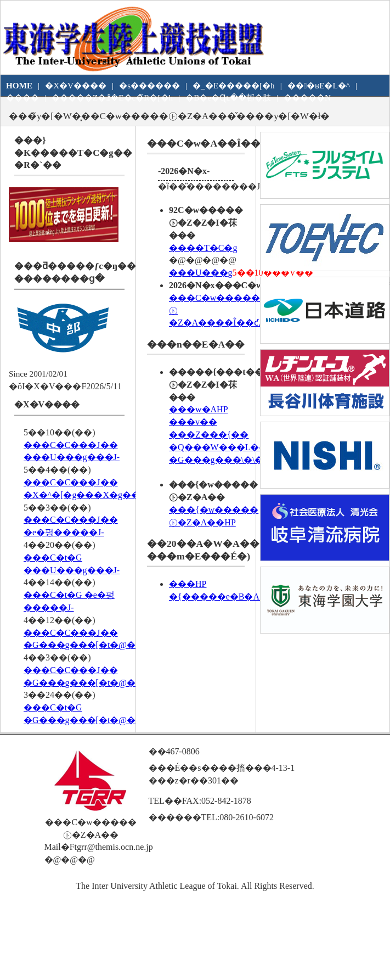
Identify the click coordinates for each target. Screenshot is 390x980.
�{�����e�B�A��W (227, 597)
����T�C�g (203, 248)
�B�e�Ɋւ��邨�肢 (228, 97)
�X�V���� (76, 85)
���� (22, 97)
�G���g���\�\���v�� (236, 460)
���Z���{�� (209, 435)
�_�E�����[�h (234, 85)
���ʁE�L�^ (319, 85)
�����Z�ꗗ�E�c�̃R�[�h (112, 97)
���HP (188, 584)
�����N (307, 97)
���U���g (201, 273)
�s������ (149, 85)
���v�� (193, 422)
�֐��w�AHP (199, 409)
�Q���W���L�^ (216, 447)
